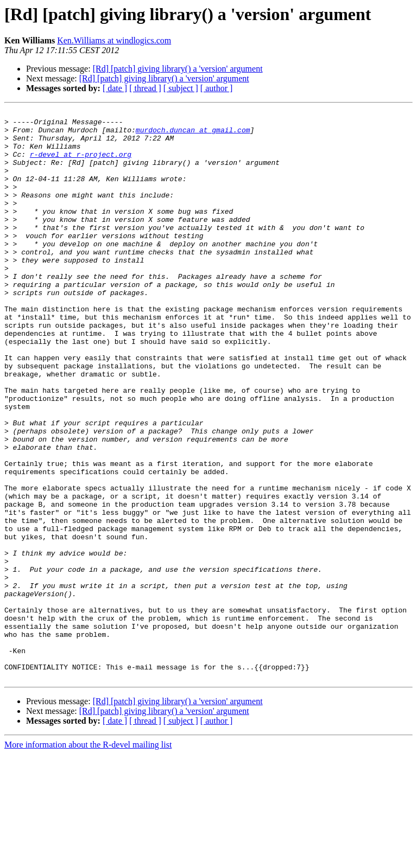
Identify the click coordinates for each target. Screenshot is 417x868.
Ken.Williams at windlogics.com (114, 40)
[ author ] (217, 88)
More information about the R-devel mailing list (88, 859)
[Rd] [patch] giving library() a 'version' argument (178, 69)
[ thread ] (145, 88)
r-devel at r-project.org (81, 164)
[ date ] (115, 88)
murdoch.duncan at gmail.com (193, 135)
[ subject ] (181, 88)
